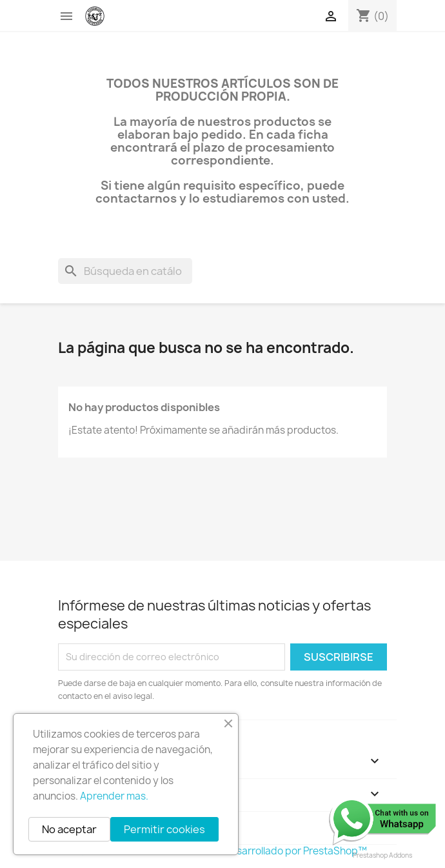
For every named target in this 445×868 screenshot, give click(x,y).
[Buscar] (125, 271)
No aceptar (69, 829)
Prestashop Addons (382, 855)
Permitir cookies (164, 829)
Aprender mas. (114, 796)
